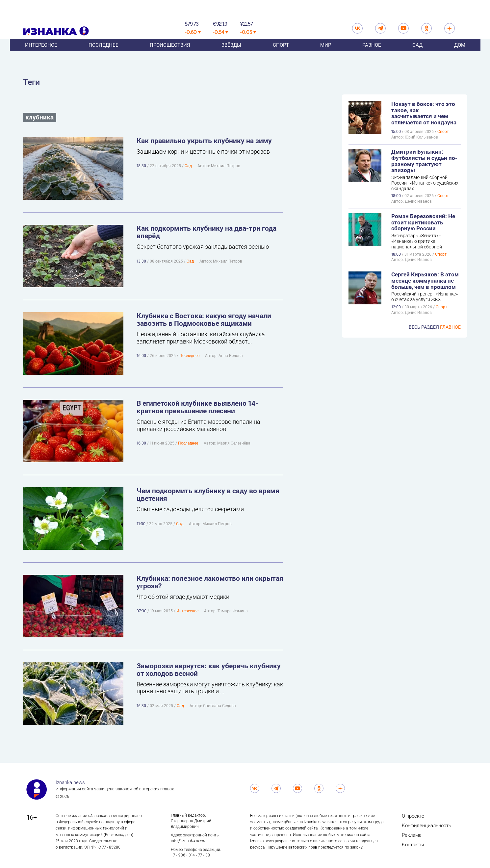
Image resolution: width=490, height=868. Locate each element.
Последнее (103, 56)
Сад (417, 56)
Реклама (412, 835)
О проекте (413, 816)
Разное (372, 56)
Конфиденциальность (426, 826)
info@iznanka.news (188, 841)
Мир (326, 56)
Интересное (41, 56)
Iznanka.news (70, 782)
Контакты (413, 845)
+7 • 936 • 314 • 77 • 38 (190, 855)
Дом (460, 56)
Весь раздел (435, 327)
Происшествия (170, 56)
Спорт (281, 56)
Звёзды (231, 56)
